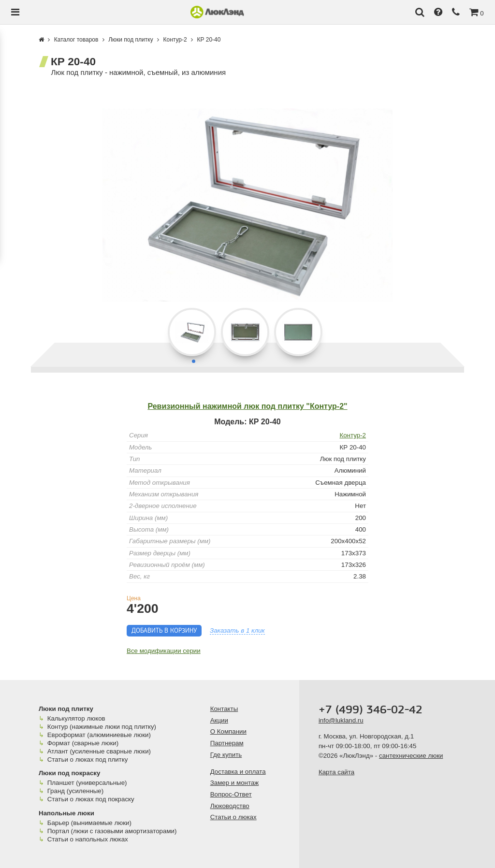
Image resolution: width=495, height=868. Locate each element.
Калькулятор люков (76, 718)
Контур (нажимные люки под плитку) (102, 727)
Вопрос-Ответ (231, 794)
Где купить (226, 755)
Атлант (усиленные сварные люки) (99, 751)
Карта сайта (336, 772)
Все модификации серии (164, 651)
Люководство (230, 806)
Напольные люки (66, 813)
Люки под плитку (66, 709)
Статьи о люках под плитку (88, 759)
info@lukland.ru (341, 720)
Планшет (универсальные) (87, 783)
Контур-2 (353, 435)
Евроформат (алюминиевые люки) (99, 735)
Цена (134, 598)
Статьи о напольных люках (88, 839)
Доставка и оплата (238, 772)
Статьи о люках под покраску (91, 799)
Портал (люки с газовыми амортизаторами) (112, 831)
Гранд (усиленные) (76, 791)
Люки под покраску (69, 773)
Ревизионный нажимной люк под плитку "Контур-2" (247, 406)
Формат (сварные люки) (83, 743)
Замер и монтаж (235, 783)
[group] (247, 205)
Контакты (224, 709)
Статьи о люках (233, 817)
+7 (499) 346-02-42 (371, 710)
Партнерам (227, 743)
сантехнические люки (411, 756)
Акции (219, 720)
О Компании (228, 731)
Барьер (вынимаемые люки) (89, 823)
